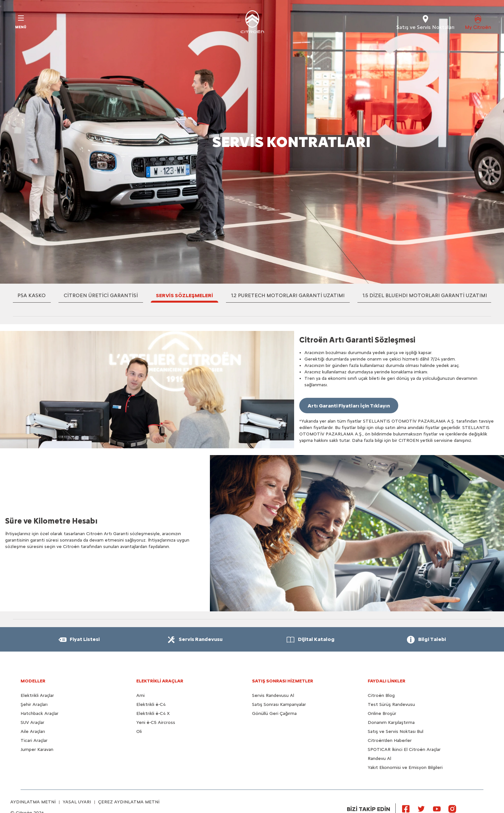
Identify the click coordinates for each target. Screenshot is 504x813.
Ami (140, 695)
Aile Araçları (33, 731)
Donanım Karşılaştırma (391, 722)
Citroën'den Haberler (390, 740)
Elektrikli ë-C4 (151, 704)
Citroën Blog (381, 695)
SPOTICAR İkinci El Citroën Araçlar (404, 749)
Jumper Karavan (37, 749)
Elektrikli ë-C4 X (153, 713)
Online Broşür (382, 713)
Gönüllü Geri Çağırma (274, 713)
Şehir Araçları (34, 704)
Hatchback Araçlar (40, 713)
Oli (139, 731)
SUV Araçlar (32, 722)
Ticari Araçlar (34, 740)
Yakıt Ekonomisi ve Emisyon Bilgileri (405, 767)
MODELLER (33, 681)
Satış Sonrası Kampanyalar (279, 704)
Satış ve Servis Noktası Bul (396, 731)
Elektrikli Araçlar (37, 695)
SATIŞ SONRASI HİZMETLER (283, 681)
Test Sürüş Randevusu (391, 704)
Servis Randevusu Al (273, 695)
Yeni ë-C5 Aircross (156, 722)
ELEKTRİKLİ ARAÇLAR (160, 681)
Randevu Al (379, 758)
